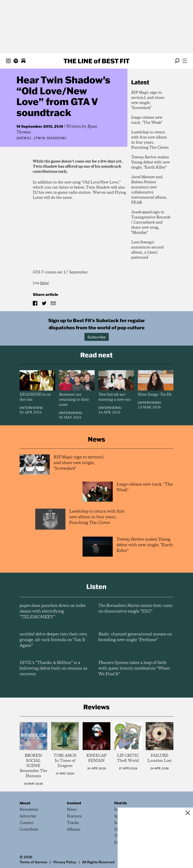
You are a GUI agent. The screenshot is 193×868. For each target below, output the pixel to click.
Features (74, 816)
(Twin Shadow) (50, 138)
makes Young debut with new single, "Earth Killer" (150, 162)
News (24, 138)
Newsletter (29, 810)
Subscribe (97, 337)
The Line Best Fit (96, 61)
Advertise (28, 816)
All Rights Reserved (98, 862)
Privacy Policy (65, 862)
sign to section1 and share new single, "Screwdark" (148, 100)
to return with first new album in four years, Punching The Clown (150, 140)
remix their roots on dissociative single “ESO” (136, 609)
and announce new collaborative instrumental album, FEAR (149, 190)
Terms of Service (33, 862)
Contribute (29, 830)
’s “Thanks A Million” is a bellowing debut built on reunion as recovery (53, 668)
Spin (44, 283)
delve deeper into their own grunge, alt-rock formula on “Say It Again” (53, 640)
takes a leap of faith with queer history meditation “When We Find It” (134, 668)
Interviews (31, 408)
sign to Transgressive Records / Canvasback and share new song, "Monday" (151, 222)
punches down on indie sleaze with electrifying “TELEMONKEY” (53, 611)
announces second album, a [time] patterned (147, 250)
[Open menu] (185, 61)
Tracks (73, 823)
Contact (27, 823)
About (25, 803)
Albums (74, 830)
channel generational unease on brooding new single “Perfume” (135, 637)
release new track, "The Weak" (147, 120)
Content (74, 803)
